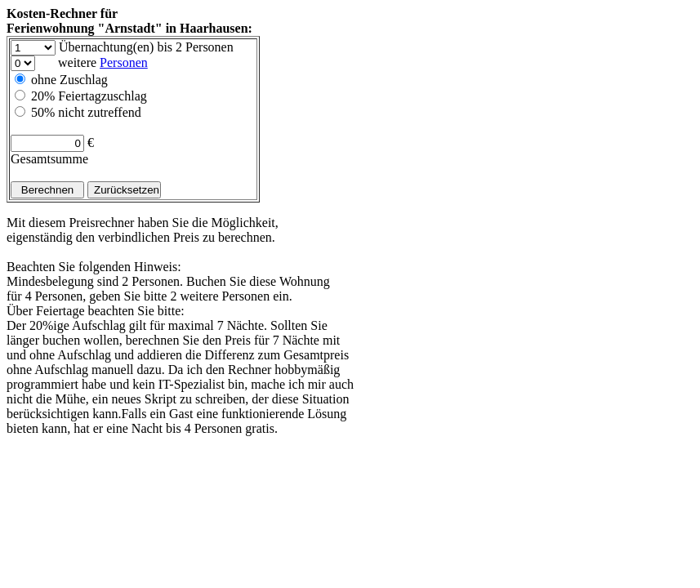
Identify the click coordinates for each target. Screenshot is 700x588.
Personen (124, 62)
